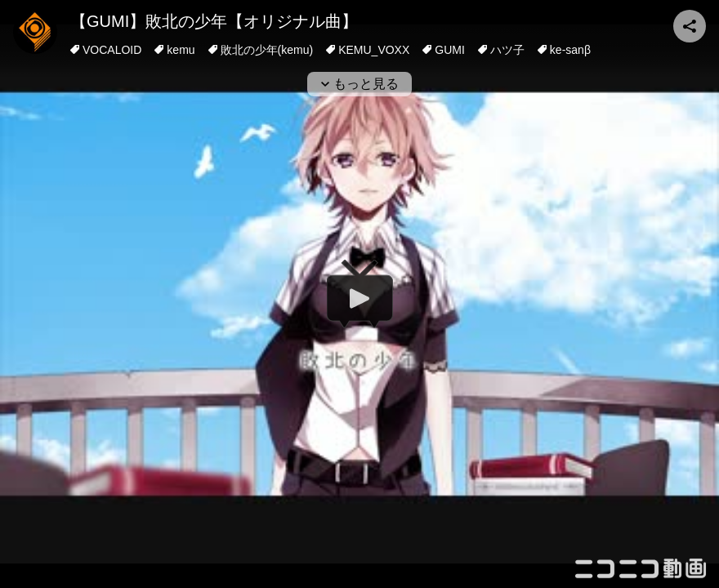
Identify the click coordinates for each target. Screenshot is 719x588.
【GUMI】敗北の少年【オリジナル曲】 (214, 21)
